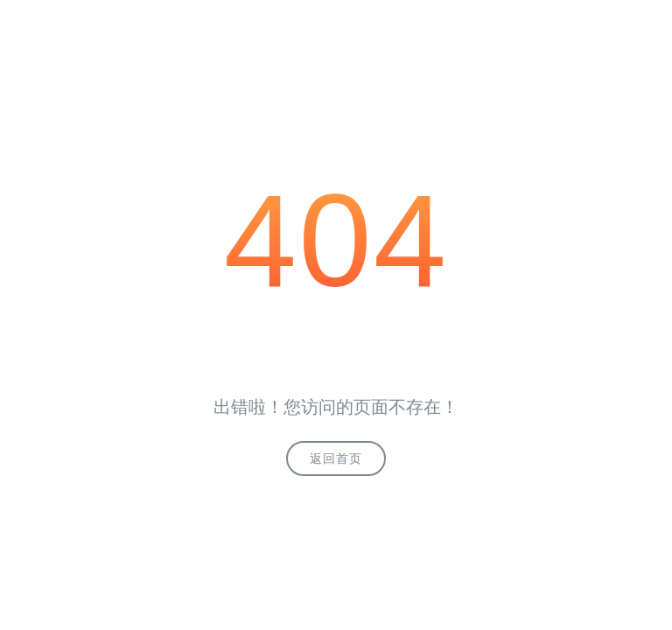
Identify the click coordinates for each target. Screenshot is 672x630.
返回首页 (336, 458)
